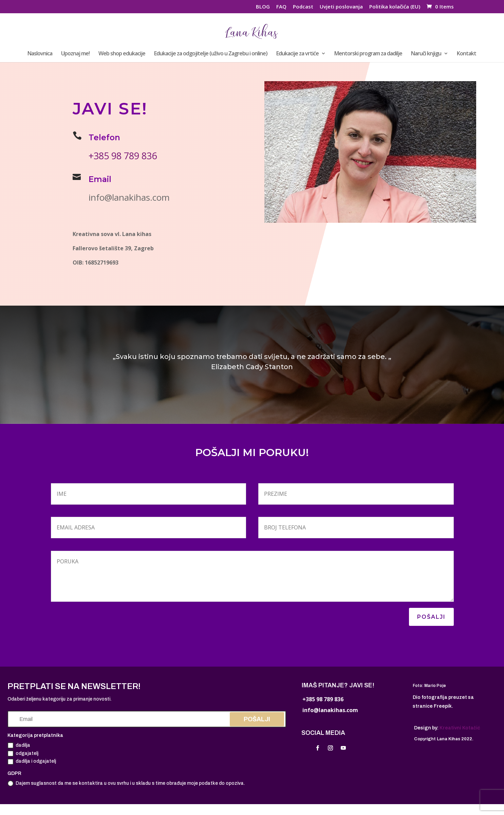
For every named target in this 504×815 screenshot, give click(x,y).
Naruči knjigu (426, 54)
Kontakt (466, 54)
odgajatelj (23, 754)
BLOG (263, 7)
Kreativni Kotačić (460, 728)
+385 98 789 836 (123, 156)
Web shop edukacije (122, 54)
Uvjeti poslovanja (341, 7)
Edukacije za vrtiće (297, 54)
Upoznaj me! (75, 54)
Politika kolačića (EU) (395, 7)
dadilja (19, 745)
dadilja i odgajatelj (32, 762)
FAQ (281, 7)
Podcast (303, 7)
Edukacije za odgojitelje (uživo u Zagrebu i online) (211, 54)
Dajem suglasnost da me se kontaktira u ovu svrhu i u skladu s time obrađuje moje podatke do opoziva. (126, 783)
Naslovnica (40, 54)
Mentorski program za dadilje (368, 54)
